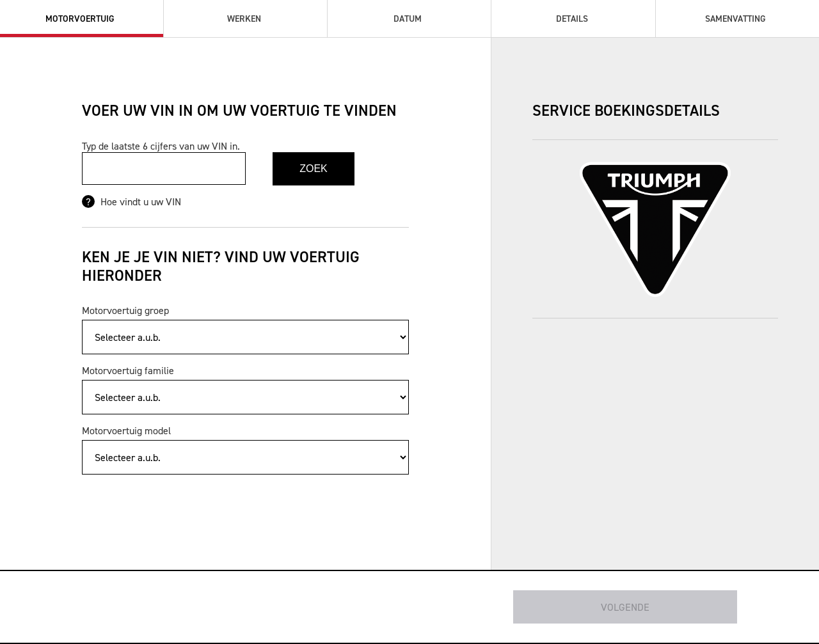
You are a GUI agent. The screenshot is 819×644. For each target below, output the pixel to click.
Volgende (625, 607)
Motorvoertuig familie (128, 370)
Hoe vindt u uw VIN (139, 201)
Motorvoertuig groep (125, 310)
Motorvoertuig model (126, 430)
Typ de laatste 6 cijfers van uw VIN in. (161, 146)
